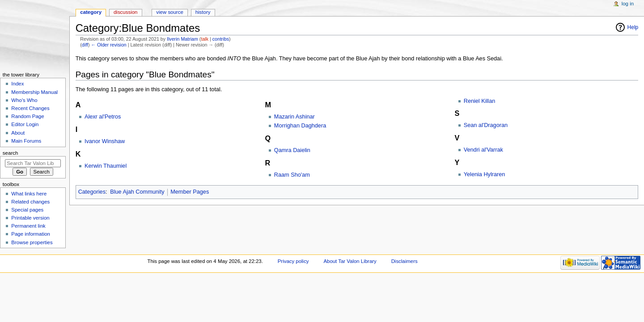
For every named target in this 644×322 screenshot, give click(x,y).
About (18, 133)
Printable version (30, 218)
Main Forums (26, 141)
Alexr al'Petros (103, 117)
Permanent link (28, 226)
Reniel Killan (480, 101)
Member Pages (190, 192)
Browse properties (32, 242)
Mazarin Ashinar (294, 117)
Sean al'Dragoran (486, 125)
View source (169, 12)
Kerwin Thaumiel (106, 166)
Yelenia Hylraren (485, 174)
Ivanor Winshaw (105, 141)
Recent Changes (30, 108)
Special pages (27, 210)
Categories (92, 192)
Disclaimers (405, 261)
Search (11, 153)
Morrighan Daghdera (300, 126)
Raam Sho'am (292, 175)
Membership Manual (34, 92)
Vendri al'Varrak (483, 150)
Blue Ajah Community (137, 192)
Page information (31, 234)
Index (17, 84)
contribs (221, 39)
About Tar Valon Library (350, 261)
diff (85, 45)
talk (205, 39)
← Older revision (108, 45)
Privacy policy (293, 261)
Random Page (28, 116)
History (203, 12)
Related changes (30, 202)
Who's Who (24, 100)
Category (91, 12)
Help (633, 27)
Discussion (125, 12)
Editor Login (25, 124)
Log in (628, 4)
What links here (29, 194)
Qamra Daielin (292, 150)
